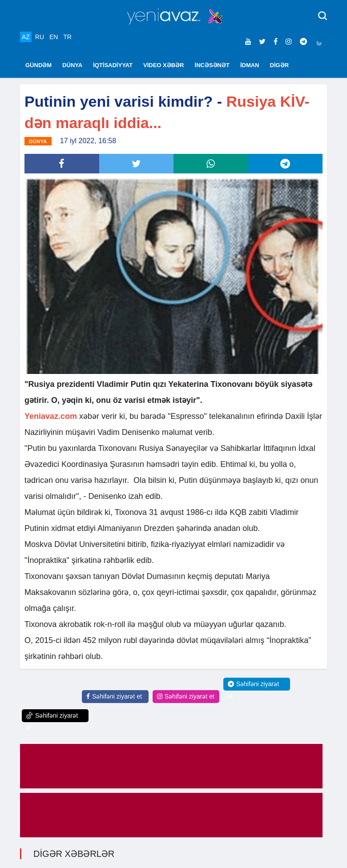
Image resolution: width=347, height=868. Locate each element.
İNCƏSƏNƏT (212, 65)
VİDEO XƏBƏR (164, 65)
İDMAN (250, 65)
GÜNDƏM (38, 65)
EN (54, 37)
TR (67, 37)
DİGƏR (280, 65)
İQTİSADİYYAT (113, 65)
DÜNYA (72, 65)
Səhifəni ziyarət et (114, 696)
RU (40, 37)
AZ (26, 37)
